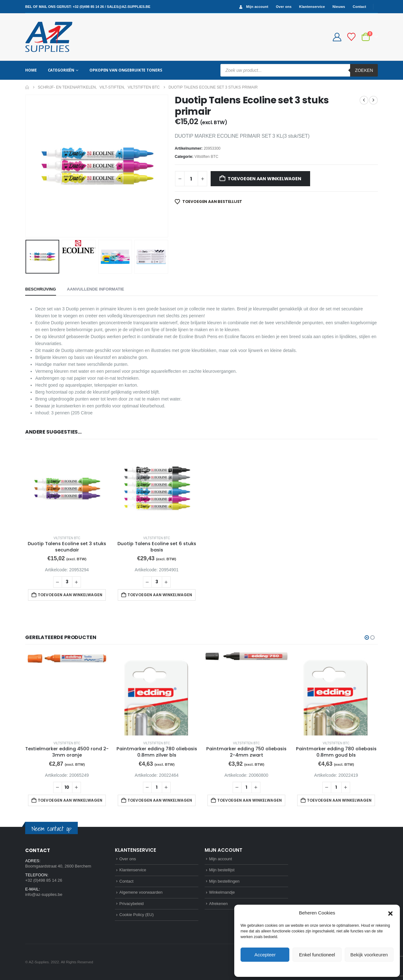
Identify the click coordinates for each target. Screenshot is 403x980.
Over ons (284, 7)
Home (31, 70)
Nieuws (339, 7)
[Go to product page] (67, 489)
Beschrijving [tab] (41, 289)
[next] (373, 100)
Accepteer (265, 955)
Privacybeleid (329, 969)
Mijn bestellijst (222, 870)
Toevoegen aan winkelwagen (264, 179)
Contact (359, 7)
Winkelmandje (222, 892)
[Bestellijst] (352, 37)
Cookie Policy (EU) (136, 915)
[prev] (364, 100)
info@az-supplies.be (44, 894)
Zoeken (364, 70)
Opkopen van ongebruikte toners (126, 70)
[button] (390, 913)
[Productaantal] (191, 179)
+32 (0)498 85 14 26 (88, 7)
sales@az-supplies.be (128, 7)
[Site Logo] (49, 37)
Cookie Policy (303, 969)
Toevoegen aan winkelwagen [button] (70, 595)
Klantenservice (312, 7)
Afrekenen (218, 904)
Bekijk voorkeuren (369, 955)
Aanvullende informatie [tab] (96, 289)
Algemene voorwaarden (141, 892)
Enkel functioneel (317, 955)
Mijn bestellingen (224, 881)
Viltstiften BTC (207, 157)
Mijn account (253, 7)
